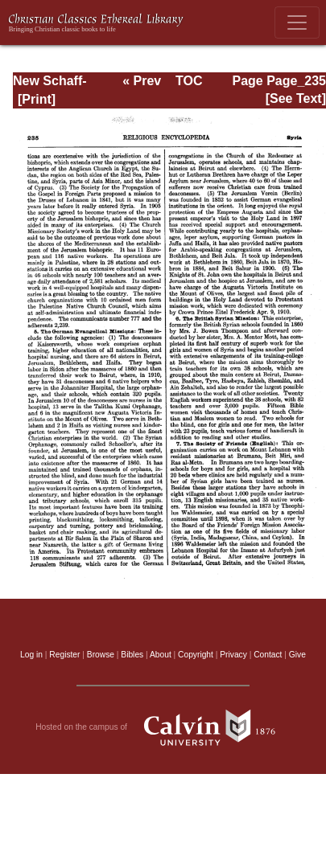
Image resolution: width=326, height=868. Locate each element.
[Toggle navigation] (297, 23)
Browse (101, 655)
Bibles (132, 655)
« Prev (142, 81)
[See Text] (296, 98)
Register (64, 655)
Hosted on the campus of (163, 727)
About (161, 655)
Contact (268, 655)
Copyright (196, 655)
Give (297, 655)
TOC (189, 81)
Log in (31, 655)
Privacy (233, 655)
